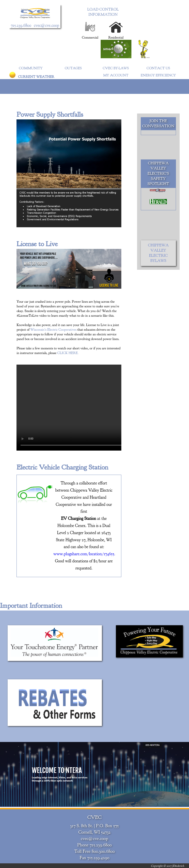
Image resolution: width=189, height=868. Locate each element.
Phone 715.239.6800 (94, 845)
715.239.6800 (21, 25)
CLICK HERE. (68, 353)
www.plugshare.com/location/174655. (84, 554)
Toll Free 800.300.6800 (94, 851)
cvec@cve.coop (47, 25)
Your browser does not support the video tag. (90, 408)
